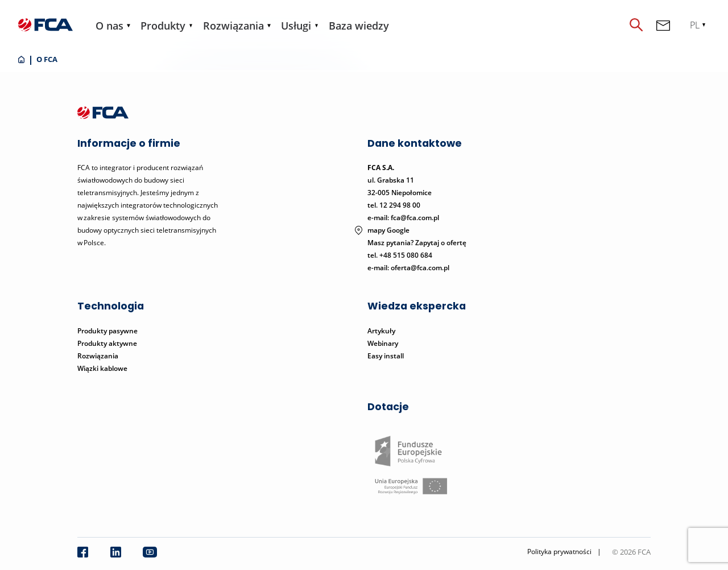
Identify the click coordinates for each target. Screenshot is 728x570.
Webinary (383, 343)
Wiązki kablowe (102, 368)
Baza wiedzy (359, 26)
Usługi (296, 26)
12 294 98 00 (400, 205)
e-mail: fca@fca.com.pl (403, 218)
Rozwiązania (233, 26)
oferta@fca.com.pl (420, 268)
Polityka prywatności (559, 552)
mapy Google (388, 230)
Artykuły (381, 331)
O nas (109, 26)
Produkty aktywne (108, 343)
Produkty (163, 26)
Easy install (386, 356)
